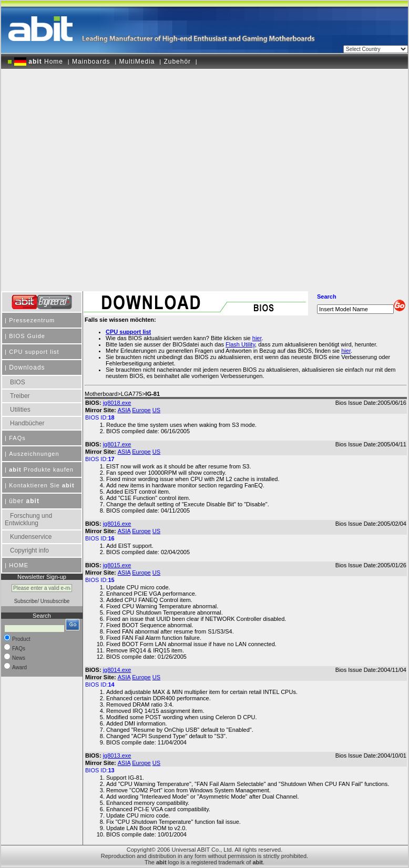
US (156, 410)
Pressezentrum (32, 320)
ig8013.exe (117, 755)
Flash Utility (240, 344)
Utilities (20, 410)
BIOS (18, 382)
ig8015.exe (117, 565)
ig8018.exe (117, 403)
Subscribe (26, 601)
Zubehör (177, 62)
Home (39, 62)
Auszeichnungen (34, 454)
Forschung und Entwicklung (28, 519)
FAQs (17, 438)
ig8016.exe (117, 524)
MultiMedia (137, 62)
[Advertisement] (107, 176)
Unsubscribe (55, 601)
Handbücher (27, 423)
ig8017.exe (117, 444)
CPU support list (34, 352)
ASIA (124, 410)
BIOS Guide (27, 336)
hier (346, 351)
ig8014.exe (117, 670)
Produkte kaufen (41, 469)
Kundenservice (31, 537)
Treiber (20, 396)
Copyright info (29, 550)
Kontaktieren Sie (42, 485)
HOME (19, 565)
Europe (141, 410)
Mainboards (91, 62)
